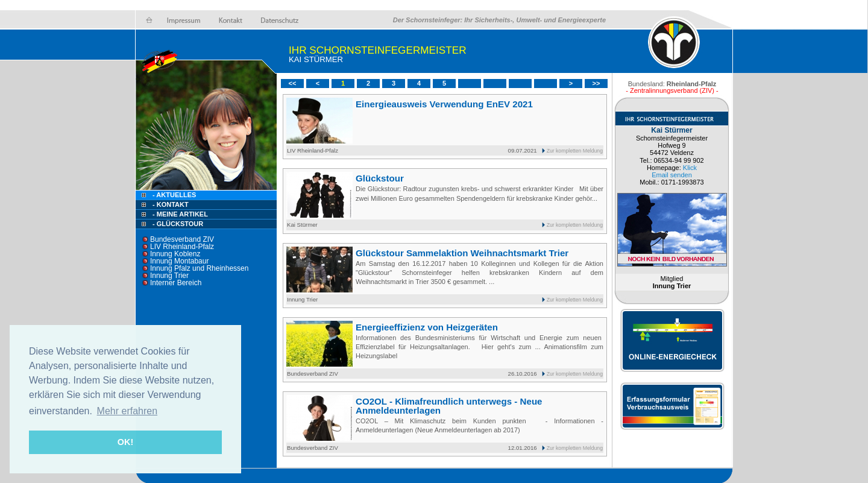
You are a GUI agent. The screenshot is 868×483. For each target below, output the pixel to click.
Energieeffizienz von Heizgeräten (427, 327)
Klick (690, 168)
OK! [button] (125, 442)
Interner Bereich (176, 283)
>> (596, 83)
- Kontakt (170, 204)
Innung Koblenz (175, 254)
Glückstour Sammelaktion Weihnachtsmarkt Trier (462, 253)
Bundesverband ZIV (182, 239)
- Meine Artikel (180, 214)
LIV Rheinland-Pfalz (182, 247)
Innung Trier (169, 276)
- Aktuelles (173, 195)
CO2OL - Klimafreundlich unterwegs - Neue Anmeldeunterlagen (449, 406)
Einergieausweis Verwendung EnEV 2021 (444, 104)
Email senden (672, 175)
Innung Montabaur (179, 261)
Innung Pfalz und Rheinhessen (199, 268)
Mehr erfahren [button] (127, 411)
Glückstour (380, 178)
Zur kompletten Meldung (575, 151)
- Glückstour (178, 224)
